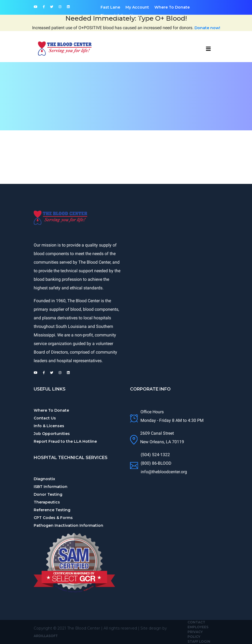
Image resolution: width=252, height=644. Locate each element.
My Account (137, 7)
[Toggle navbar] (208, 49)
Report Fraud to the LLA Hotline (65, 441)
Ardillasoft (46, 636)
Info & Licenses (49, 426)
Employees (198, 627)
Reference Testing (52, 510)
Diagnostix (44, 479)
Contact (196, 622)
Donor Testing (48, 494)
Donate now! (207, 28)
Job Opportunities (52, 434)
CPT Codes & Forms (53, 518)
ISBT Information (51, 487)
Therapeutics (47, 502)
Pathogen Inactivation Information (68, 525)
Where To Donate (172, 7)
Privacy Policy (195, 634)
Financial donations (121, 16)
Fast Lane (110, 7)
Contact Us (45, 418)
